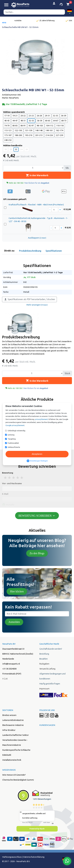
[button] (70, 12)
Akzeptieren (37, 454)
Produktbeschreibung (30, 251)
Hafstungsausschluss (12, 857)
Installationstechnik (12, 760)
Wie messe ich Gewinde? (14, 775)
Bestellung (44, 654)
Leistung (11, 435)
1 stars (5, 478)
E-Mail (5, 494)
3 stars (14, 478)
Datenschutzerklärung (34, 857)
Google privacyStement (15, 425)
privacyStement (41, 419)
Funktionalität (13, 443)
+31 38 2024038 (9, 669)
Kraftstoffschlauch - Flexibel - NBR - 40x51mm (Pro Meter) (36, 205)
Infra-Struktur (9, 730)
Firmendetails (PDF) (12, 674)
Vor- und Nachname (12, 483)
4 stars (18, 478)
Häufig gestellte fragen (50, 684)
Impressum (44, 689)
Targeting (12, 439)
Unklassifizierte (14, 447)
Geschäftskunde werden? (51, 649)
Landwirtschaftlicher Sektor (16, 735)
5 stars (22, 478)
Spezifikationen (54, 251)
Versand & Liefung (47, 669)
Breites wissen (9, 715)
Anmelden (14, 622)
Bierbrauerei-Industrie (13, 725)
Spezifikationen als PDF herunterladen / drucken (29, 300)
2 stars (10, 478)
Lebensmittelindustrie (13, 720)
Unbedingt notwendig (16, 431)
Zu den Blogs (37, 553)
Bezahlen (44, 659)
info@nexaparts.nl (11, 664)
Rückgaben (44, 664)
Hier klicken (17, 591)
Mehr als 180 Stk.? (28, 183)
